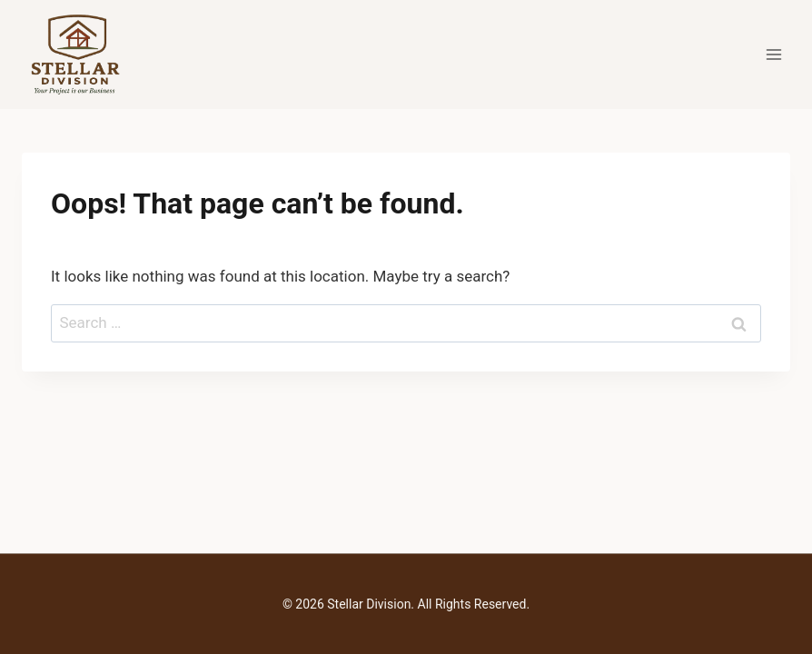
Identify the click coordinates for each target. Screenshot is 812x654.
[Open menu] (773, 54)
